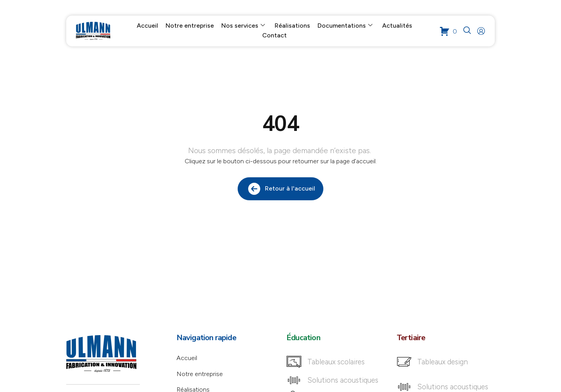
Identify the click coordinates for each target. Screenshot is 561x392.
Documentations (345, 26)
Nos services (243, 26)
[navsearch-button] (467, 31)
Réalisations (292, 26)
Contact (274, 36)
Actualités (397, 26)
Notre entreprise (190, 26)
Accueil (147, 26)
